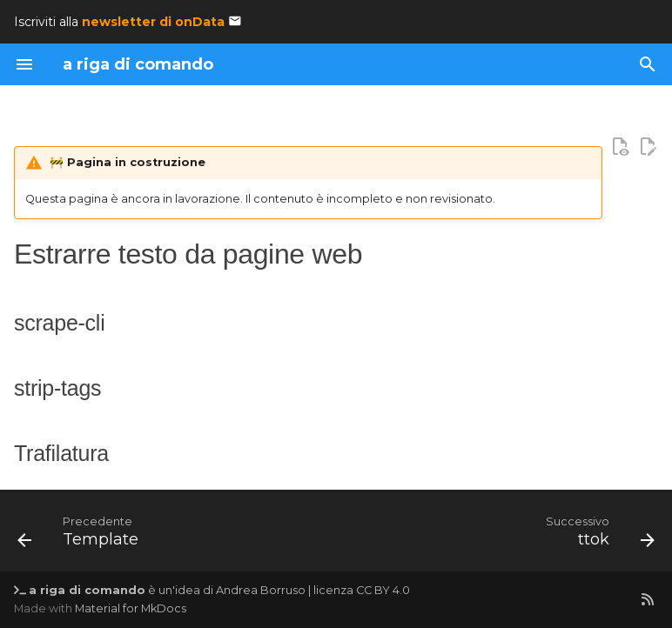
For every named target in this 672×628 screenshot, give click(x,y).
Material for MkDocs (131, 608)
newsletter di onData (153, 22)
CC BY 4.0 (383, 590)
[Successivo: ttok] (597, 536)
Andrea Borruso (261, 590)
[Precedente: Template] (81, 536)
